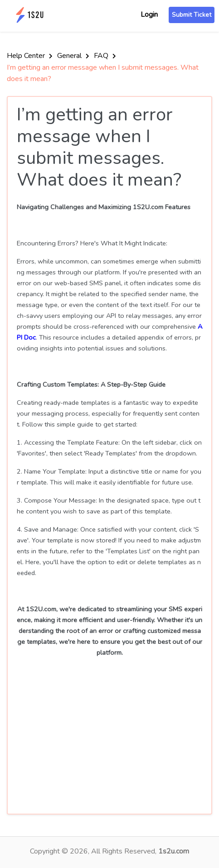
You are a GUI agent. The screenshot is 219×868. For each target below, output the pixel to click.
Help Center (30, 56)
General (73, 56)
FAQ (105, 56)
